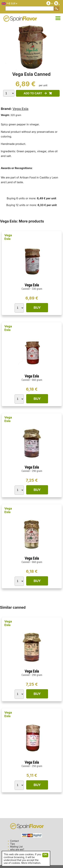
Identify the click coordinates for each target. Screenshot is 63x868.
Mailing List (16, 847)
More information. (31, 863)
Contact (14, 841)
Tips (12, 844)
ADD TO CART (38, 93)
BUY (37, 308)
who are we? (17, 849)
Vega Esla (20, 109)
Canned (26, 289)
